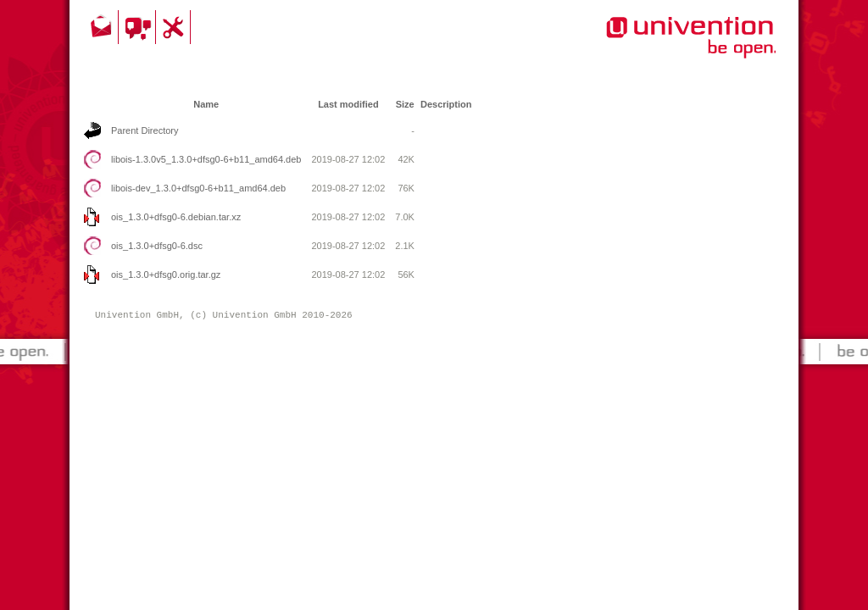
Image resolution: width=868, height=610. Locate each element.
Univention (657, 47)
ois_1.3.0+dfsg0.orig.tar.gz (166, 274)
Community (139, 27)
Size (405, 104)
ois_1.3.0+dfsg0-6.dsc (157, 246)
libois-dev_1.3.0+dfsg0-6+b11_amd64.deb (198, 188)
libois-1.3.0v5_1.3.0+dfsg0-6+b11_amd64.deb (206, 159)
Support (175, 27)
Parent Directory (145, 130)
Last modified (348, 104)
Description (446, 104)
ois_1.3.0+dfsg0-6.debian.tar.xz (176, 217)
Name (206, 104)
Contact (103, 27)
